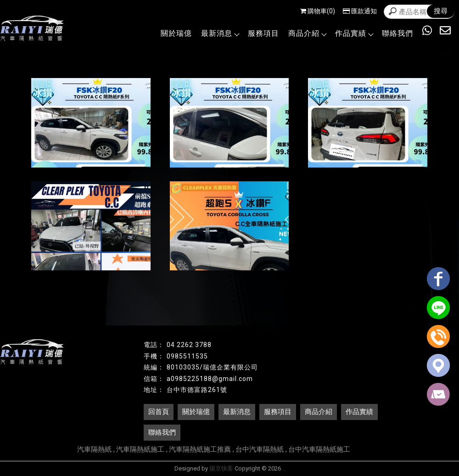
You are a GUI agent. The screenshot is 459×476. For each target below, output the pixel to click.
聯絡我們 (397, 33)
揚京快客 (221, 468)
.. (284, 468)
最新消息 (220, 33)
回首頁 (159, 412)
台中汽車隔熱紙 (260, 449)
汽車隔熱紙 (94, 449)
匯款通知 (360, 11)
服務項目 (263, 33)
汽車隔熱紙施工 (140, 449)
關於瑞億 (176, 33)
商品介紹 (307, 33)
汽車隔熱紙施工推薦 (200, 449)
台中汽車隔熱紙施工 (319, 449)
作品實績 (354, 33)
